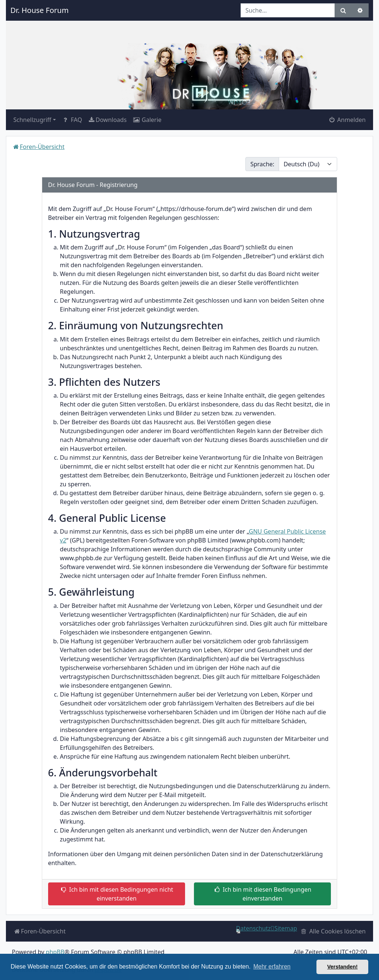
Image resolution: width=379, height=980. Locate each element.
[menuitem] (107, 120)
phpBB (55, 952)
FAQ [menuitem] (72, 120)
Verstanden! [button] (342, 967)
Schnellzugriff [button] (32, 120)
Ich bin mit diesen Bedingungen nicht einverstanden (117, 894)
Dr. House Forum (39, 10)
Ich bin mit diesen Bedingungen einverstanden (262, 894)
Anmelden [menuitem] (347, 120)
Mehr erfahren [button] (272, 967)
